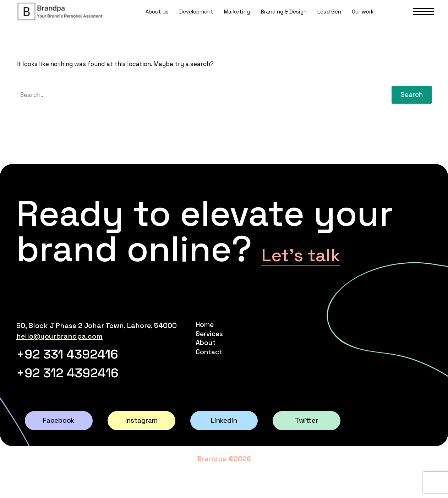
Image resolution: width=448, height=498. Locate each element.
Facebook (59, 434)
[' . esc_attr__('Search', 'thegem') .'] (199, 95)
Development (196, 19)
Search (412, 95)
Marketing (237, 19)
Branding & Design (284, 19)
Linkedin (224, 434)
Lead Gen (329, 19)
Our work (363, 19)
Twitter (307, 434)
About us (157, 19)
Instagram (141, 434)
